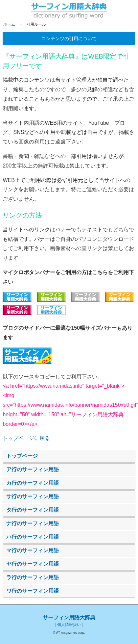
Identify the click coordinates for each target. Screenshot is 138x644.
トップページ (22, 456)
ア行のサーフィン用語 (33, 469)
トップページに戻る (26, 438)
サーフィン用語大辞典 (69, 618)
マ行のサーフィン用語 (33, 550)
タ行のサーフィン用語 (33, 510)
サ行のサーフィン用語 (33, 496)
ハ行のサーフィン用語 (33, 537)
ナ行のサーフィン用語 (33, 523)
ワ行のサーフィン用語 (33, 591)
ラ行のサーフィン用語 (33, 577)
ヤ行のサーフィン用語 (33, 564)
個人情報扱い (69, 625)
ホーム (9, 24)
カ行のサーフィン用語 (33, 483)
